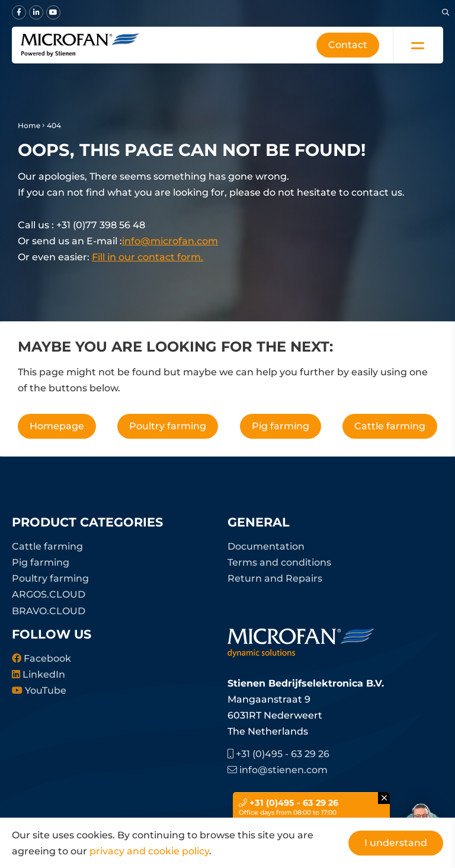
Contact (348, 45)
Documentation (266, 546)
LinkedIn (39, 674)
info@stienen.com (278, 770)
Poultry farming (168, 426)
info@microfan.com (170, 241)
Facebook (41, 658)
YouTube (39, 690)
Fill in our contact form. (148, 257)
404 (54, 125)
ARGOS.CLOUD (49, 594)
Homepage (57, 426)
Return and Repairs (275, 578)
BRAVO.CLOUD (49, 611)
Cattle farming (390, 426)
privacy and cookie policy (149, 851)
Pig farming (281, 426)
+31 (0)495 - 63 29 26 (278, 754)
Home (29, 125)
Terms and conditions (279, 562)
